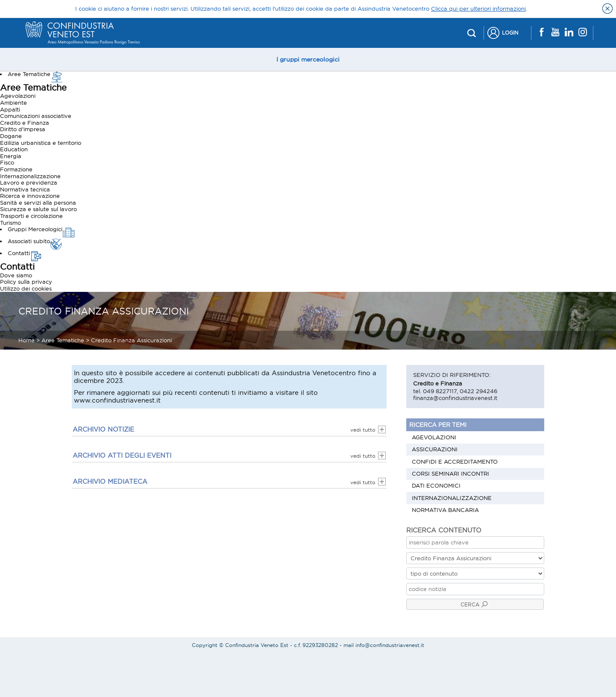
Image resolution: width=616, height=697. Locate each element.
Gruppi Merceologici (41, 229)
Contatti (25, 253)
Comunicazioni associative (36, 116)
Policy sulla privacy (26, 282)
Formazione (16, 169)
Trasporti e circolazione (31, 216)
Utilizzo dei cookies (26, 288)
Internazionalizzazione (30, 176)
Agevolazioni (18, 96)
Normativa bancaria (445, 510)
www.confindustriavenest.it (117, 400)
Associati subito (35, 241)
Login (510, 33)
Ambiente (13, 103)
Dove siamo (16, 275)
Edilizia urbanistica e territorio (41, 143)
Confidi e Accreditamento (455, 462)
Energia (11, 156)
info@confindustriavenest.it (390, 645)
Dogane (11, 136)
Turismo (10, 223)
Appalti (10, 109)
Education (14, 149)
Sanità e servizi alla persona (38, 203)
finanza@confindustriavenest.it (455, 398)
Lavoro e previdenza (29, 182)
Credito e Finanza (25, 123)
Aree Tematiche (35, 74)
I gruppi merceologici (308, 59)
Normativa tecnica (25, 189)
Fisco (7, 162)
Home (26, 340)
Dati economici (436, 485)
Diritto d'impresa (23, 129)
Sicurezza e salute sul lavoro (38, 209)
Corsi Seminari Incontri (450, 473)
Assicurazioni (435, 449)
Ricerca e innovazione (30, 196)
